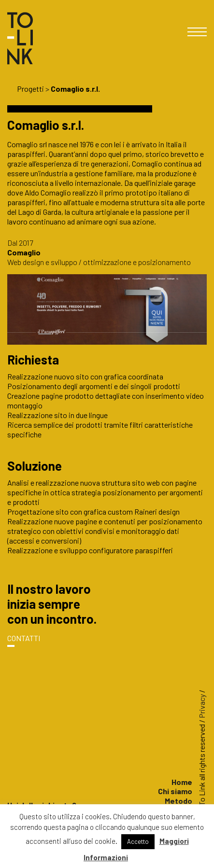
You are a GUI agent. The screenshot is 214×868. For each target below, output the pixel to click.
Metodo (178, 801)
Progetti (30, 89)
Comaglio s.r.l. (75, 89)
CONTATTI (24, 638)
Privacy (202, 706)
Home (182, 782)
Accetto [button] (138, 841)
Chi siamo (175, 791)
